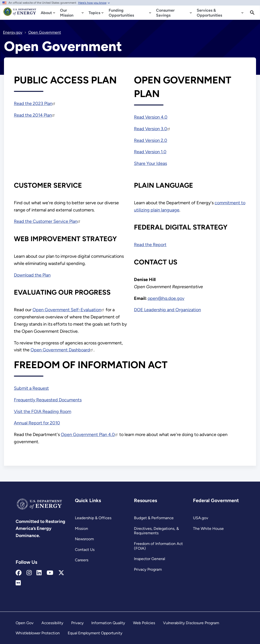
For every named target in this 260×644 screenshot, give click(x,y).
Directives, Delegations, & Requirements (156, 531)
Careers (82, 560)
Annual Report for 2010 (37, 423)
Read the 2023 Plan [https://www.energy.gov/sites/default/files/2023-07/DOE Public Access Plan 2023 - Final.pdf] (35, 103)
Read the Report (150, 245)
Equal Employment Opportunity (95, 633)
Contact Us (85, 550)
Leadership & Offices (93, 518)
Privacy (77, 623)
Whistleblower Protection (38, 633)
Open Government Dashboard (62, 350)
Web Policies (144, 623)
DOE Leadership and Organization (167, 310)
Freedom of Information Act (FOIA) (158, 546)
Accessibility (52, 623)
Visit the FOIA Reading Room (43, 412)
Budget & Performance (154, 518)
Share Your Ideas (150, 163)
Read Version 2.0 (151, 140)
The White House (208, 528)
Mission (81, 528)
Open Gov (25, 623)
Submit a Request (31, 388)
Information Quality (108, 623)
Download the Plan (32, 275)
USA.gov (201, 518)
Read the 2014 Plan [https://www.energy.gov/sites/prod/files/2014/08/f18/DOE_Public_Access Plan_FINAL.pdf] (35, 115)
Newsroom (84, 539)
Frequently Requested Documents (48, 400)
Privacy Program (148, 569)
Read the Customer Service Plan (47, 221)
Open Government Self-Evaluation (69, 310)
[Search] (252, 13)
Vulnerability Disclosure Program (191, 623)
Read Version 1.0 (150, 152)
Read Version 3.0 (152, 129)
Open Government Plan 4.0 (90, 435)
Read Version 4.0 (151, 117)
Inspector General (149, 559)
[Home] (20, 14)
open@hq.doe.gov (166, 298)
